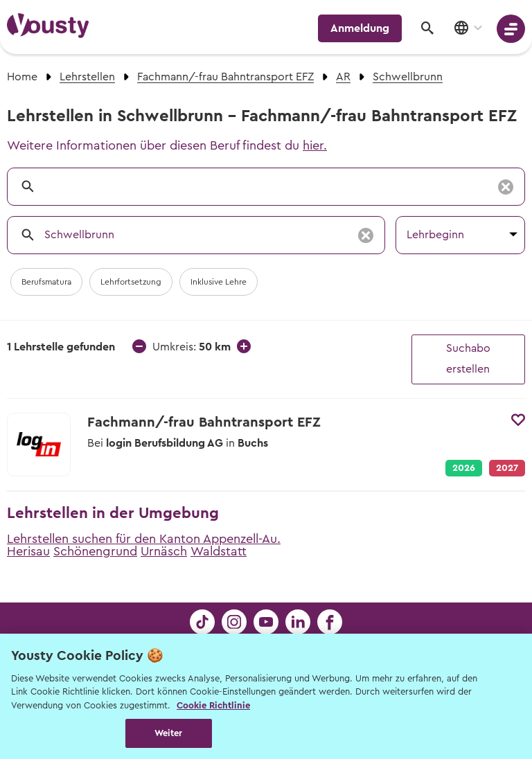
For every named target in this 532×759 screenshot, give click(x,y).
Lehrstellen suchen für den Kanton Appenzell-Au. (144, 539)
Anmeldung (360, 28)
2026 (464, 468)
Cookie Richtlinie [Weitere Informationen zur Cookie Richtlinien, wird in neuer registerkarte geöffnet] (213, 705)
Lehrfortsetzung (131, 282)
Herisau (28, 551)
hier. (315, 145)
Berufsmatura (46, 282)
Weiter (169, 733)
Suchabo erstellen (468, 359)
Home (22, 77)
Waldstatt (219, 551)
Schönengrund (95, 551)
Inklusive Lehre (219, 282)
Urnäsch (164, 551)
